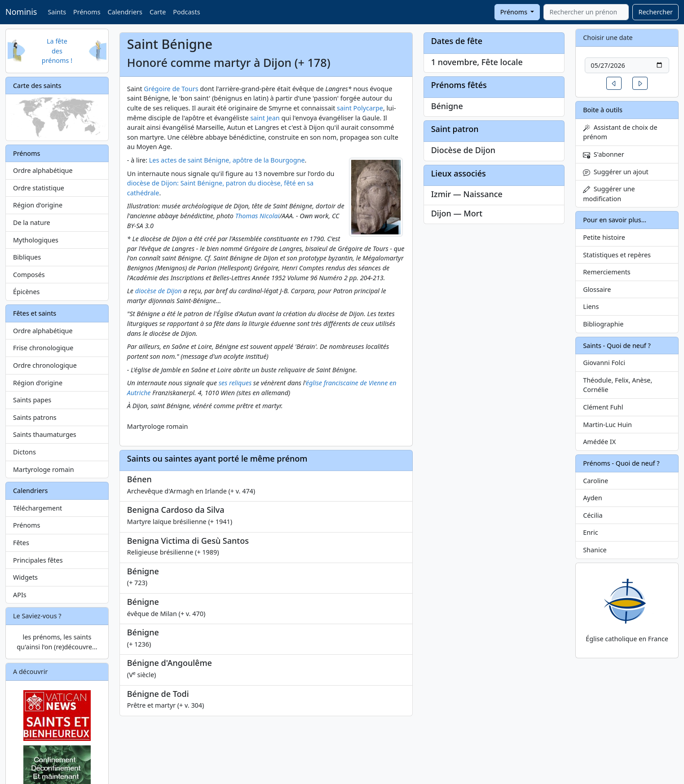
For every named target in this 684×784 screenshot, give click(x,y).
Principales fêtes (38, 560)
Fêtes (21, 543)
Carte (158, 12)
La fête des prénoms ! (57, 51)
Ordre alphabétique (43, 170)
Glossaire (597, 289)
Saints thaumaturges (45, 434)
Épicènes (26, 292)
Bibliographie (603, 324)
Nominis (21, 12)
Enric (590, 532)
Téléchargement (38, 508)
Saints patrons (35, 417)
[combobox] (586, 12)
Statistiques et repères (617, 255)
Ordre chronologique (45, 365)
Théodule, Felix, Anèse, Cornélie (618, 385)
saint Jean (265, 118)
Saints (57, 12)
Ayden (592, 498)
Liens (591, 306)
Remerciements (607, 272)
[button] (614, 83)
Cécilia (593, 515)
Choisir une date (608, 37)
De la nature (32, 222)
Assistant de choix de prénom (620, 132)
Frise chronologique (43, 348)
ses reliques (235, 383)
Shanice (595, 550)
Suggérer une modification (609, 194)
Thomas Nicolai (257, 216)
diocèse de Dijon (159, 291)
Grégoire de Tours (171, 89)
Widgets (25, 577)
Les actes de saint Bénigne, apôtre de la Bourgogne (227, 160)
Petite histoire (604, 237)
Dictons (24, 452)
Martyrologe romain (44, 469)
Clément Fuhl (603, 407)
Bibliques (27, 257)
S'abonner (604, 154)
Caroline (596, 481)
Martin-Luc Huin (607, 425)
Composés (29, 275)
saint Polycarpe (360, 108)
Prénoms (87, 12)
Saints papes (32, 400)
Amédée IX (599, 442)
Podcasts (186, 12)
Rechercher (655, 12)
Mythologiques (36, 240)
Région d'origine (38, 205)
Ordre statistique (39, 188)
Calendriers (125, 12)
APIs (20, 595)
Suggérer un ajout (616, 172)
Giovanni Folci (604, 363)
